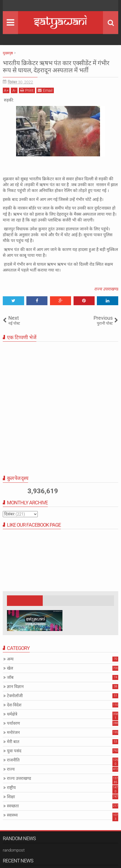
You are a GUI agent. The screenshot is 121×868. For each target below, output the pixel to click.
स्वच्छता (13, 806)
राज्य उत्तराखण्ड (106, 289)
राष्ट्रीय (11, 788)
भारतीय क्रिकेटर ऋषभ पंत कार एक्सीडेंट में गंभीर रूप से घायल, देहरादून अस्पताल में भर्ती (56, 67)
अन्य (10, 659)
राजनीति (13, 760)
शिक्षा (11, 797)
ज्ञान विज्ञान (15, 687)
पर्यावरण (13, 723)
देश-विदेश (14, 705)
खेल (10, 668)
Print (27, 90)
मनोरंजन (13, 733)
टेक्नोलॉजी (15, 696)
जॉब (10, 677)
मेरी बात (13, 742)
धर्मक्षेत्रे (12, 714)
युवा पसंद (14, 751)
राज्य (11, 769)
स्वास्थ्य (12, 815)
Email (45, 90)
